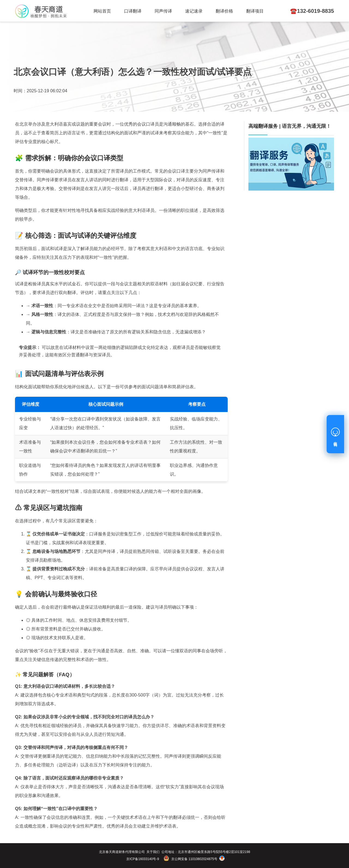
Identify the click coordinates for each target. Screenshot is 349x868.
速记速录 (194, 11)
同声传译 (163, 11)
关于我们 (153, 852)
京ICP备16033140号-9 (143, 859)
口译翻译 (133, 11)
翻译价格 (224, 11)
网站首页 (102, 11)
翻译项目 (255, 11)
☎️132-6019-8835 (312, 11)
